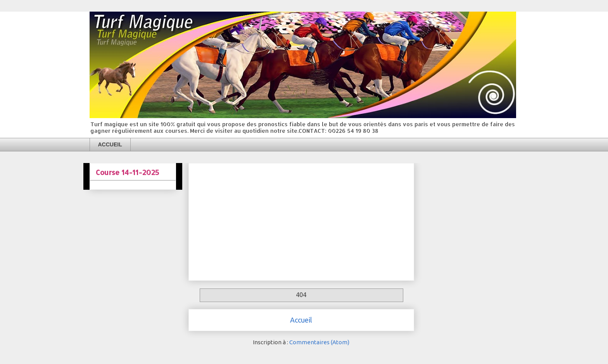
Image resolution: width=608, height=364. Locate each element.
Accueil (301, 320)
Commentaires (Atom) (319, 342)
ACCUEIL (110, 144)
